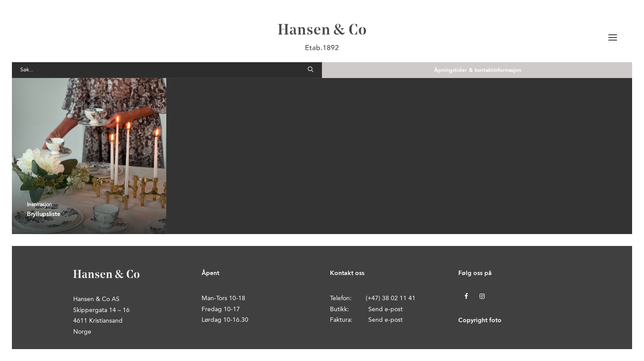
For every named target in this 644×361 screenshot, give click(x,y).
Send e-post (386, 309)
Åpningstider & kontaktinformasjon (478, 71)
